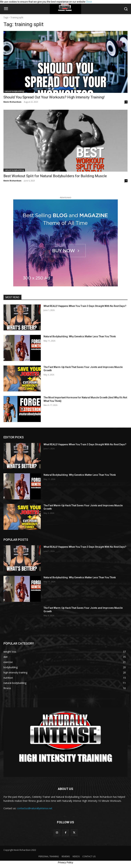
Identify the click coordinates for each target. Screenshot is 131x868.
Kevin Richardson (12, 102)
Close (89, 2)
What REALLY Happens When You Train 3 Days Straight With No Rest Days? (85, 306)
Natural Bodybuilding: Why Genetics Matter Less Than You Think (80, 336)
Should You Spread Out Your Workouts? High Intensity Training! (54, 97)
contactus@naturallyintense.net (35, 808)
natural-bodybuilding (14, 91)
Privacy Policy (65, 862)
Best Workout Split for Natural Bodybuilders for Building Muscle (55, 176)
